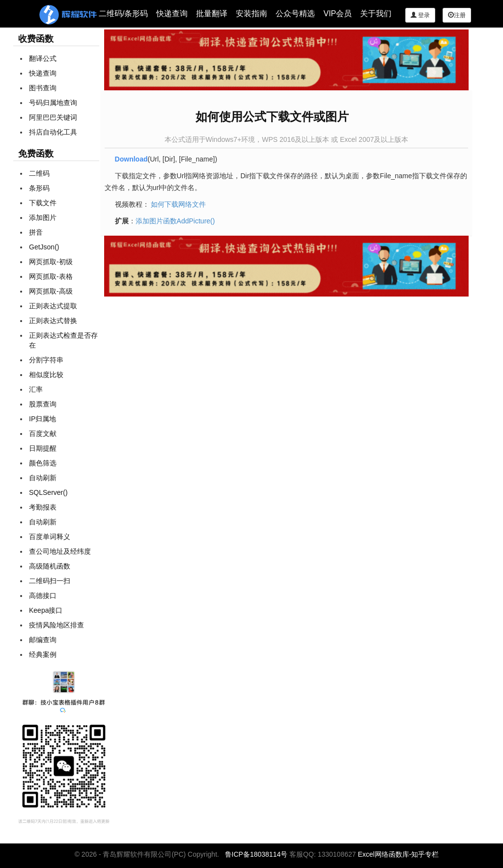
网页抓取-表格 (51, 276)
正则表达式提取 (53, 306)
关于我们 (376, 14)
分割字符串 (46, 360)
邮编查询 (43, 640)
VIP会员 (337, 14)
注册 (457, 15)
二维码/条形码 (123, 14)
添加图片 (43, 217)
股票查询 (43, 404)
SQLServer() (48, 492)
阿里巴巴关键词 (53, 117)
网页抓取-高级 (51, 291)
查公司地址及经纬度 (60, 551)
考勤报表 (43, 507)
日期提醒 (43, 448)
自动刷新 (43, 478)
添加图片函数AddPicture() (175, 221)
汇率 (36, 389)
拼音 (36, 232)
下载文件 (43, 203)
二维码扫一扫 (50, 581)
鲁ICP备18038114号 (256, 854)
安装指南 (251, 14)
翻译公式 (43, 58)
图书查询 (43, 88)
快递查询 (172, 14)
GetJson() (44, 247)
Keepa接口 (46, 610)
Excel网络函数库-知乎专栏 (398, 854)
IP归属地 (42, 419)
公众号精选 (295, 14)
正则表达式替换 (53, 321)
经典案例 (43, 654)
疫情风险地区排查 (56, 625)
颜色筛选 (43, 463)
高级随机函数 (50, 566)
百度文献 (43, 434)
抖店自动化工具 (53, 132)
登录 (420, 15)
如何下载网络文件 (178, 204)
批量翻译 (212, 14)
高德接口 (43, 596)
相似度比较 (46, 375)
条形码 (39, 188)
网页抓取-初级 (51, 262)
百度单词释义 (50, 537)
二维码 (39, 173)
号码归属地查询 (53, 103)
